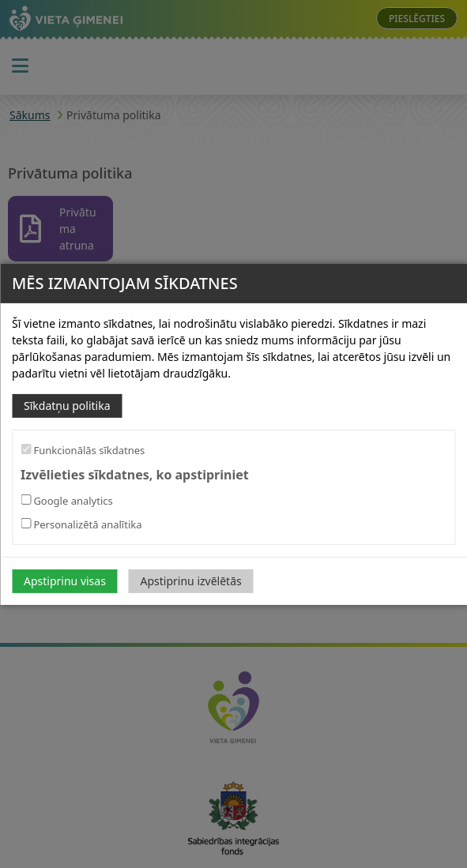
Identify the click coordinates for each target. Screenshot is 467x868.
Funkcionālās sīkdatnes (83, 449)
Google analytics (67, 501)
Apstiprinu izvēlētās (191, 581)
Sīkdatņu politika (67, 405)
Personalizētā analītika (81, 524)
